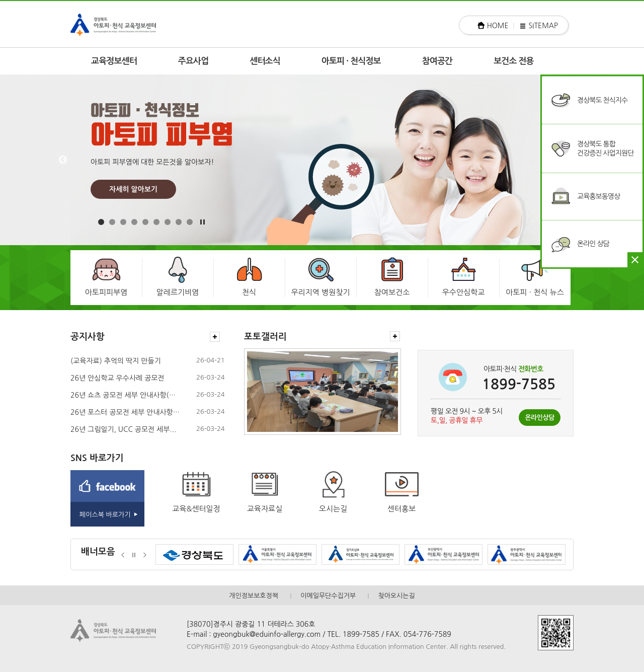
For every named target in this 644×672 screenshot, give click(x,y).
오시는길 (333, 509)
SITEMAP (543, 26)
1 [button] (101, 222)
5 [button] (145, 222)
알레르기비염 (178, 292)
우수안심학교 (464, 292)
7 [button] (168, 222)
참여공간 (437, 61)
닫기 (635, 260)
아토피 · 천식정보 (351, 61)
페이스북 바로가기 (105, 515)
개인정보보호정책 (254, 596)
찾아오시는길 (396, 596)
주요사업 (193, 61)
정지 (134, 555)
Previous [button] (63, 160)
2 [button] (112, 222)
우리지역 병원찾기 (320, 292)
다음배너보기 (145, 555)
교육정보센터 (114, 61)
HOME (498, 26)
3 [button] (123, 222)
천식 (249, 292)
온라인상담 (540, 418)
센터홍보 (401, 509)
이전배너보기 (123, 555)
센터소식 (265, 61)
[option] (322, 160)
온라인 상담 (593, 244)
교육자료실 (265, 509)
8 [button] (179, 222)
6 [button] (156, 222)
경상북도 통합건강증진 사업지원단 (605, 148)
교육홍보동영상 (598, 196)
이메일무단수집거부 (328, 596)
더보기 (215, 337)
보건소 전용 (514, 61)
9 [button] (190, 222)
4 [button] (134, 222)
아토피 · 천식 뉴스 (535, 292)
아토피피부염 (106, 292)
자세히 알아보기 (133, 189)
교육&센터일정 (196, 509)
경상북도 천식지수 (602, 100)
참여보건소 (392, 292)
